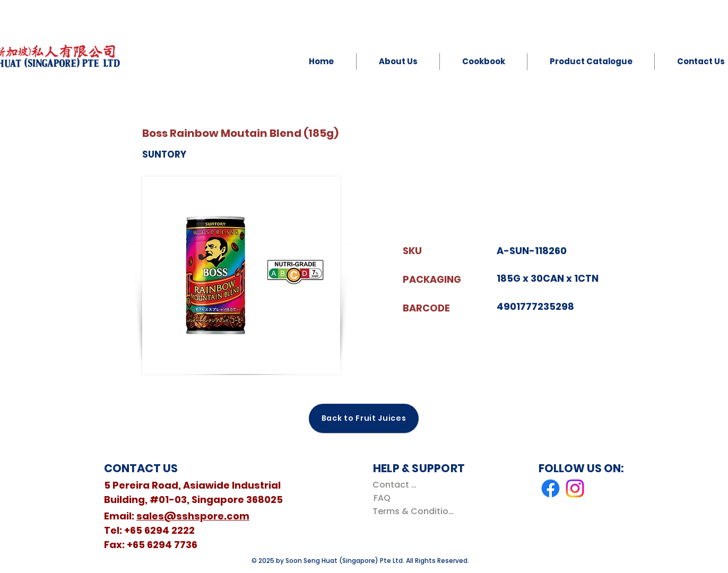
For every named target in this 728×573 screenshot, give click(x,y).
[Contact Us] (397, 485)
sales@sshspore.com (193, 516)
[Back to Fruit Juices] (364, 418)
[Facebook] (551, 488)
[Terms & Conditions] (415, 511)
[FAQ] (382, 498)
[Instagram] (575, 488)
